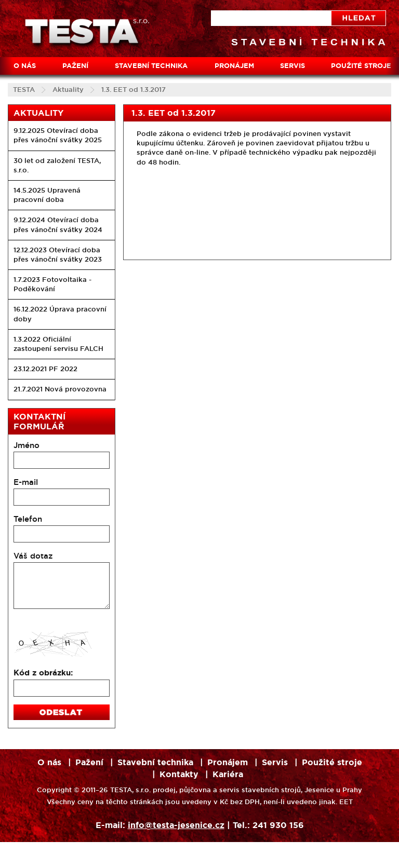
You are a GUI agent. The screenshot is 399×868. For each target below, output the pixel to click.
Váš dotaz (33, 556)
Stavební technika (151, 66)
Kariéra (228, 774)
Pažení (75, 66)
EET (346, 802)
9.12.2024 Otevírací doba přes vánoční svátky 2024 (58, 225)
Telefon (28, 519)
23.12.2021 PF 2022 (45, 369)
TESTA (24, 90)
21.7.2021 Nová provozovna (60, 389)
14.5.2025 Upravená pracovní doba (47, 195)
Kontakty (179, 774)
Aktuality (68, 90)
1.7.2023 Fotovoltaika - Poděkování (52, 284)
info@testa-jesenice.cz (176, 825)
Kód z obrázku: (43, 673)
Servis (292, 66)
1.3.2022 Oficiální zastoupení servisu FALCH (58, 344)
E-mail (26, 482)
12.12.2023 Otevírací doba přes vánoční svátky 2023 (58, 255)
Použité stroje (332, 762)
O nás (25, 66)
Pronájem (234, 66)
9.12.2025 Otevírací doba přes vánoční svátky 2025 (58, 135)
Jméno (26, 445)
